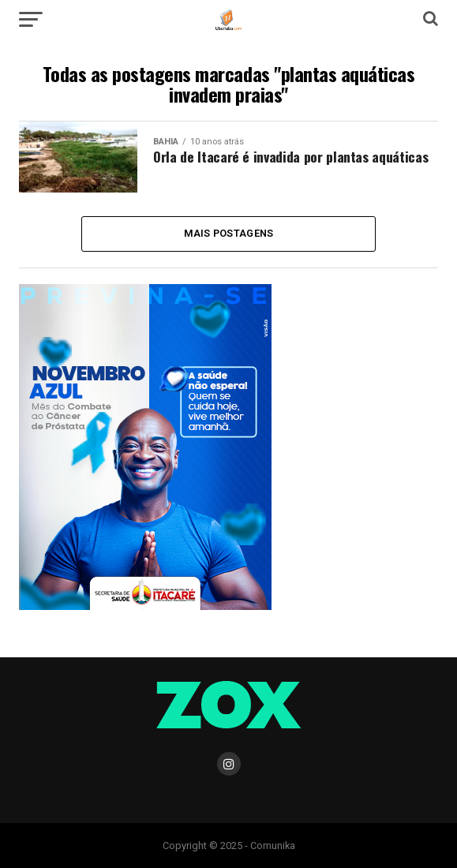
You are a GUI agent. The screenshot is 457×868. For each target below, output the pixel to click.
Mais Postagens (229, 233)
